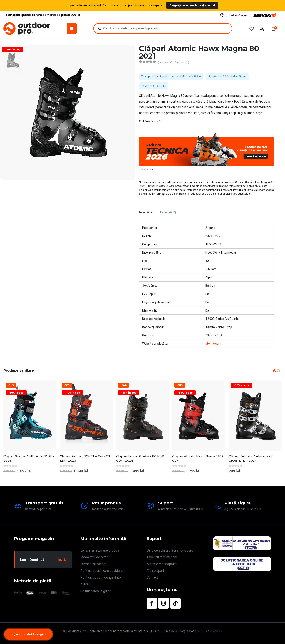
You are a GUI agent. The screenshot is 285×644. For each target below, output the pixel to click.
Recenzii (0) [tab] (168, 212)
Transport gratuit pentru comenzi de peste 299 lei (171, 76)
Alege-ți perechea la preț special (192, 5)
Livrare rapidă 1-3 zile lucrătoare (227, 76)
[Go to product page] (30, 416)
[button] (275, 371)
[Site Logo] (27, 29)
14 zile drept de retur (154, 86)
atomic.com (213, 344)
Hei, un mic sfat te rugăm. (28, 634)
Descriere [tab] (146, 212)
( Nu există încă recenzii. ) (174, 62)
